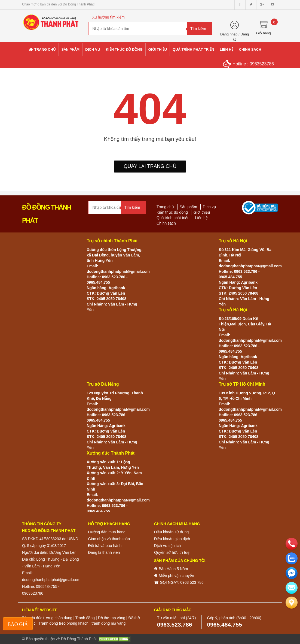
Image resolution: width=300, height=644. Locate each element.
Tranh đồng (85, 618)
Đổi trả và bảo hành (105, 546)
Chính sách (166, 223)
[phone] (292, 544)
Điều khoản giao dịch (172, 539)
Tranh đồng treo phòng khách (63, 623)
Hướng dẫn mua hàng (107, 532)
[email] (292, 573)
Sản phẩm (188, 207)
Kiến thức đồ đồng (172, 212)
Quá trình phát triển (173, 218)
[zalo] (292, 558)
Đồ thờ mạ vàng (111, 618)
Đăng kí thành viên (104, 552)
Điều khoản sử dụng (171, 532)
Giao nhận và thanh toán (109, 539)
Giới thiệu (202, 212)
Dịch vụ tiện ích (167, 546)
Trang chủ (165, 207)
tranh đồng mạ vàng (108, 623)
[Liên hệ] (292, 603)
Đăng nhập (229, 34)
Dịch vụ (209, 207)
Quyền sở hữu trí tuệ (172, 552)
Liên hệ (201, 218)
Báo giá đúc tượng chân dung (47, 618)
